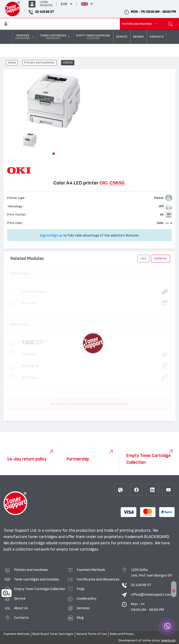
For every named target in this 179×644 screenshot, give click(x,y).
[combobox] (60, 24)
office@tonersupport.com (151, 594)
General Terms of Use (91, 634)
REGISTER (46, 5)
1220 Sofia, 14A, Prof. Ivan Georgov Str (152, 573)
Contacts (21, 618)
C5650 (68, 63)
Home (12, 63)
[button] (54, 154)
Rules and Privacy (122, 634)
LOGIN (44, 2)
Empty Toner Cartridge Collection (40, 589)
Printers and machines (39, 63)
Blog (80, 618)
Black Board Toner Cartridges (53, 634)
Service (20, 598)
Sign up (57, 235)
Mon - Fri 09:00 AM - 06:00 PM (147, 607)
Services (83, 608)
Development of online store (139, 640)
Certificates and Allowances (98, 579)
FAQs (81, 589)
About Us (21, 608)
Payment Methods (91, 570)
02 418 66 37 (141, 585)
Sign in (45, 235)
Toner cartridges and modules (36, 579)
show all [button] (161, 258)
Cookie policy (87, 598)
